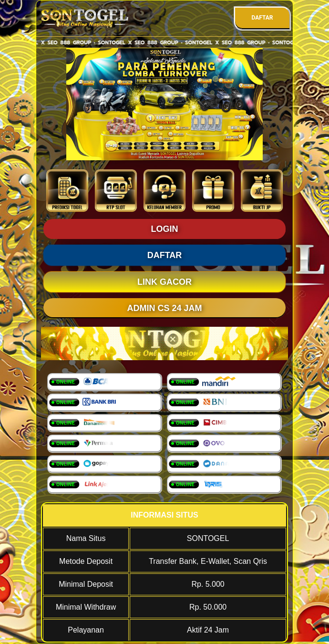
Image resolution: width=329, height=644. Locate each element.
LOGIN (165, 229)
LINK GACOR (164, 282)
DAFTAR (262, 18)
